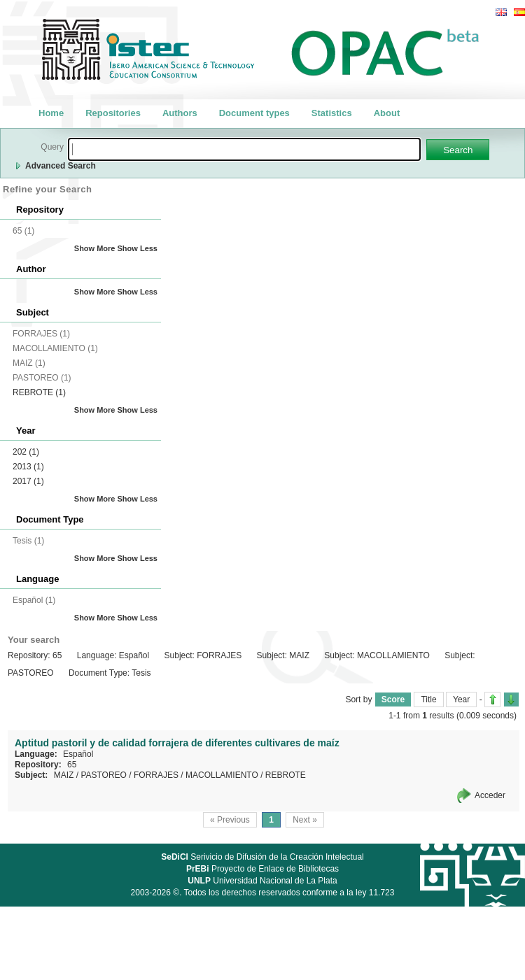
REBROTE (39, 392)
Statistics (332, 113)
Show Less (138, 248)
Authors (180, 113)
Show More (95, 248)
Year (461, 700)
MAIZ (64, 775)
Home (51, 113)
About (387, 113)
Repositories (113, 113)
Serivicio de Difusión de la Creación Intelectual (262, 857)
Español (78, 754)
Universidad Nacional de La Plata (262, 881)
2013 (28, 467)
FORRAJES (156, 775)
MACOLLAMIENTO (222, 775)
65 (72, 765)
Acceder (490, 795)
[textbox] (244, 149)
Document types (254, 113)
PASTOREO (104, 775)
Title (428, 700)
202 (26, 452)
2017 (28, 481)
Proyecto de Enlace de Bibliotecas (262, 869)
